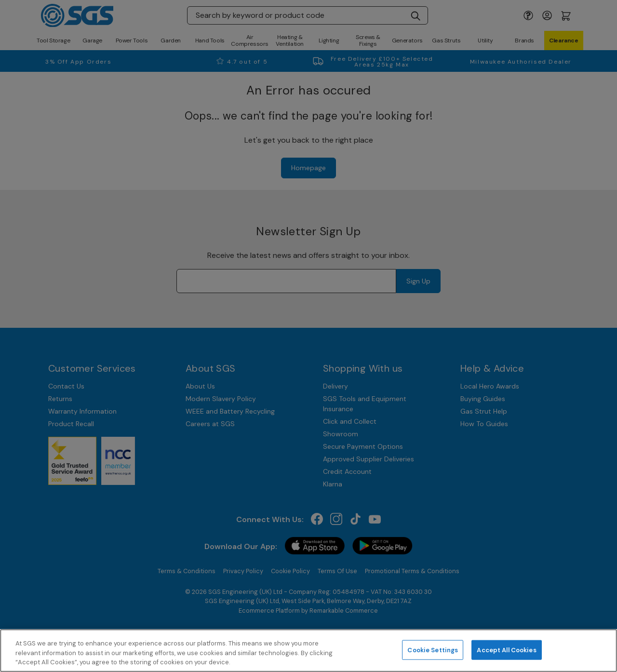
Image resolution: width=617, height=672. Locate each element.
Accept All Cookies (506, 650)
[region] (308, 651)
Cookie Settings (433, 650)
